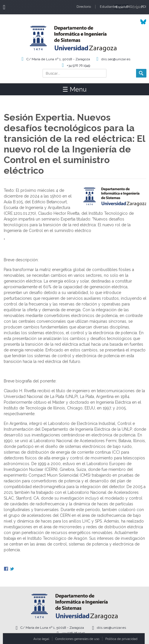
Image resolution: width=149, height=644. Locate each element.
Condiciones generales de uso (77, 639)
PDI (144, 7)
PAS (129, 7)
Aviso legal (41, 639)
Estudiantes (109, 7)
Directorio (84, 7)
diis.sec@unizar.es (116, 59)
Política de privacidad (121, 639)
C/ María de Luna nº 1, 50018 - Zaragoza (58, 59)
